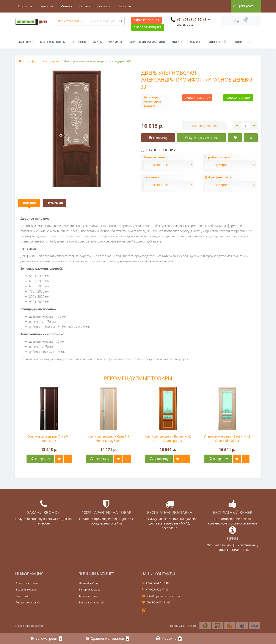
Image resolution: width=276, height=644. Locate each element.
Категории (26, 42)
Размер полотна (154, 157)
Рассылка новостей (91, 602)
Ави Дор (177, 42)
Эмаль (97, 42)
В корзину (40, 459)
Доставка (84, 6)
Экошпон (79, 42)
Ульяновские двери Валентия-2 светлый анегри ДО (168, 439)
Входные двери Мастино (147, 42)
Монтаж (45, 6)
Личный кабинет (90, 583)
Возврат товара (26, 590)
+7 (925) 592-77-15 (155, 590)
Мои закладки (88, 596)
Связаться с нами (27, 583)
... (250, 42)
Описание (29, 203)
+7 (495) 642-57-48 (155, 583)
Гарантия (25, 6)
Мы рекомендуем (53, 42)
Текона (237, 42)
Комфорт (196, 42)
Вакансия (105, 6)
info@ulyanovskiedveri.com (161, 596)
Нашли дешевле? (205, 126)
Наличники (151, 177)
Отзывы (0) (55, 203)
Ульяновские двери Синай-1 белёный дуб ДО (108, 439)
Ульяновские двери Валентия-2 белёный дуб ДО (227, 439)
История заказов (90, 590)
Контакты (127, 6)
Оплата (64, 6)
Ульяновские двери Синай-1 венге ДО (49, 439)
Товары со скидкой (28, 602)
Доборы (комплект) (218, 177)
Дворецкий (217, 42)
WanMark (115, 42)
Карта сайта (24, 596)
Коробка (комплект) (218, 157)
